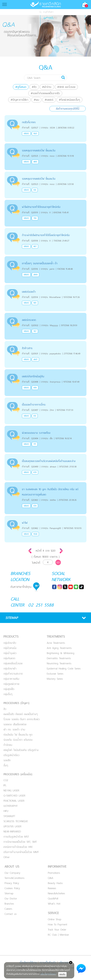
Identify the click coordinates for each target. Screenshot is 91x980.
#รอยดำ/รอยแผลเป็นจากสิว (45, 93)
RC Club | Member (58, 935)
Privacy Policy (12, 883)
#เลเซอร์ (49, 100)
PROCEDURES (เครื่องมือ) (18, 774)
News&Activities (56, 893)
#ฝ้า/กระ (47, 87)
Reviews (52, 888)
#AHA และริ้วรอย (66, 87)
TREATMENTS (56, 636)
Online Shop (55, 919)
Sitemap (9, 893)
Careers (8, 909)
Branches (9, 904)
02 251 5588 (41, 605)
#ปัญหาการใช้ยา (19, 100)
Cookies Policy (12, 888)
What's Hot (54, 904)
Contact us (11, 914)
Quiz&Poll (53, 898)
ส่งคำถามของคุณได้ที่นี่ (68, 109)
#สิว (34, 87)
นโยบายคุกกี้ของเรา (48, 974)
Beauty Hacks (55, 883)
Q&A (50, 878)
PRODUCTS (11, 636)
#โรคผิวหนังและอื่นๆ (69, 100)
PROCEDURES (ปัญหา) (16, 703)
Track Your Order (57, 930)
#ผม (36, 100)
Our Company (12, 873)
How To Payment (58, 924)
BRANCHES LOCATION (20, 576)
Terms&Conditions (15, 878)
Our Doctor (11, 898)
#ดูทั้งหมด (21, 87)
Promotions (54, 873)
